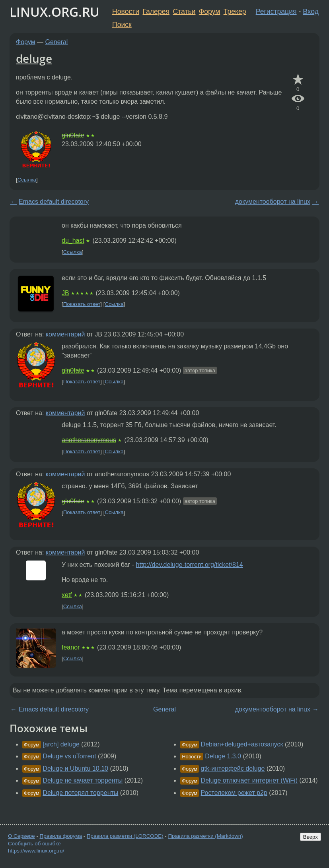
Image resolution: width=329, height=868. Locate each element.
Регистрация (276, 12)
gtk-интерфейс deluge (233, 768)
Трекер (235, 12)
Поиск (122, 25)
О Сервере (21, 836)
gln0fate (73, 135)
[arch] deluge (61, 744)
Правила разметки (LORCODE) (125, 836)
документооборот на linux (273, 202)
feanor (71, 647)
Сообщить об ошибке (34, 844)
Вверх (311, 837)
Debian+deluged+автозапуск (242, 744)
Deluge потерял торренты (80, 793)
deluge (34, 58)
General (57, 42)
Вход (311, 12)
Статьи (184, 12)
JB (65, 293)
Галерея (156, 12)
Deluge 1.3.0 (223, 756)
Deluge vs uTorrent (69, 756)
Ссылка (27, 180)
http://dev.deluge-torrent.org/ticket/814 (190, 565)
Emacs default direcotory (54, 202)
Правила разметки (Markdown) (205, 836)
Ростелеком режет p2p (234, 793)
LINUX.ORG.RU (55, 12)
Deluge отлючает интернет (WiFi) (249, 780)
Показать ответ (82, 304)
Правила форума (61, 836)
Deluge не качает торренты (83, 780)
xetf (67, 595)
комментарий (65, 334)
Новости (126, 12)
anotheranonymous (89, 440)
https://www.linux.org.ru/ (36, 851)
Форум (209, 12)
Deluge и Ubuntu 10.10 (75, 768)
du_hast (73, 241)
